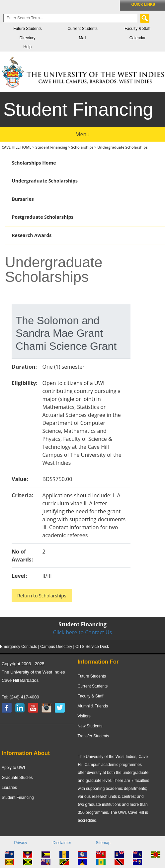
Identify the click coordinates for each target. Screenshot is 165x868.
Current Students (82, 29)
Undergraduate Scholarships (122, 147)
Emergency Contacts (18, 647)
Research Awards (32, 235)
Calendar (138, 38)
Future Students (27, 29)
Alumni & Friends (93, 706)
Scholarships (82, 147)
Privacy (20, 843)
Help (27, 47)
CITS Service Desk (92, 647)
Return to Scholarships (42, 596)
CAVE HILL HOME (17, 147)
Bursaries (23, 199)
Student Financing (51, 147)
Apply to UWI (13, 768)
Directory (28, 38)
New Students (90, 726)
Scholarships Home (34, 163)
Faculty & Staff (137, 29)
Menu (82, 134)
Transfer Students (93, 736)
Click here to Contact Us (82, 632)
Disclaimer (62, 843)
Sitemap (103, 843)
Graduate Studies (17, 778)
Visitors (84, 716)
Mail (82, 38)
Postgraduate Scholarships (42, 217)
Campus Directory (56, 647)
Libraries (9, 788)
